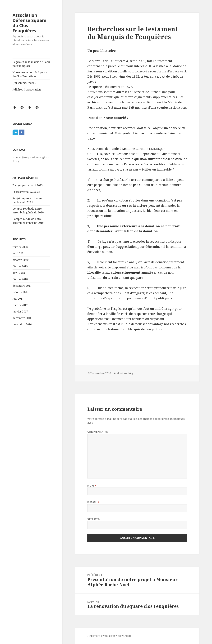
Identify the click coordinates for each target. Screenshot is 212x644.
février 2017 (20, 305)
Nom (92, 486)
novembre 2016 (22, 324)
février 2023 (20, 247)
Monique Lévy (125, 373)
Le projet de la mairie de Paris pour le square (31, 64)
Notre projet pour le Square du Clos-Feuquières (30, 74)
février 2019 (20, 266)
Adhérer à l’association (27, 90)
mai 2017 (18, 299)
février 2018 (20, 279)
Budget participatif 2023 (28, 185)
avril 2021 (19, 253)
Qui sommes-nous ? (24, 83)
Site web (94, 519)
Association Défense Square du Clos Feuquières (29, 23)
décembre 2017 (22, 286)
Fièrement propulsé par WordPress (109, 636)
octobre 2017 (21, 292)
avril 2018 (19, 273)
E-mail (93, 502)
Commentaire (98, 432)
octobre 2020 (21, 260)
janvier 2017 (20, 312)
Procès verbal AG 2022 (26, 192)
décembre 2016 (22, 318)
